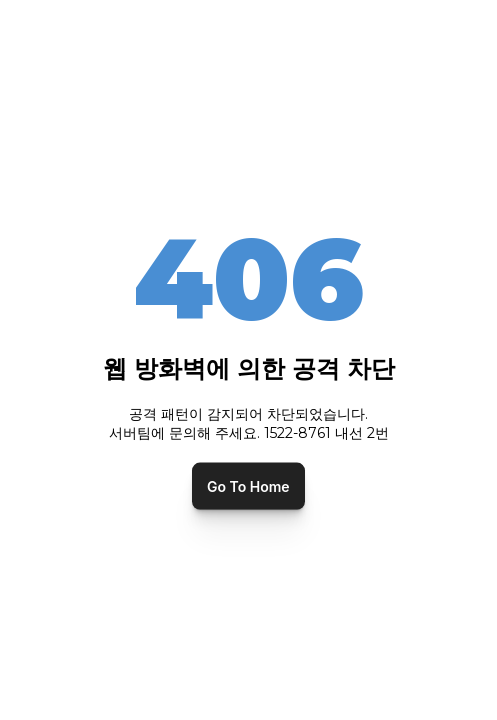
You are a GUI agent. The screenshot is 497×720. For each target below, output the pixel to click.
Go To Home (248, 485)
